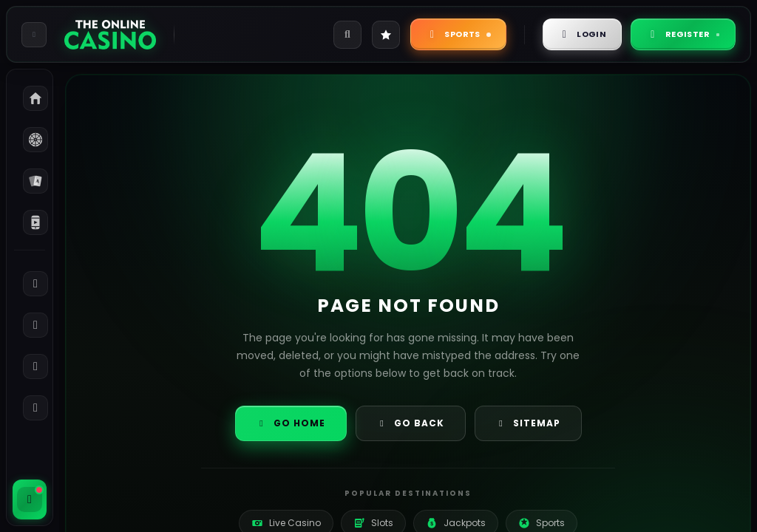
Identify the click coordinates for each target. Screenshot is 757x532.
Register (683, 34)
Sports (458, 34)
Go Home (291, 423)
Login (583, 34)
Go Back (411, 423)
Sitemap (528, 423)
